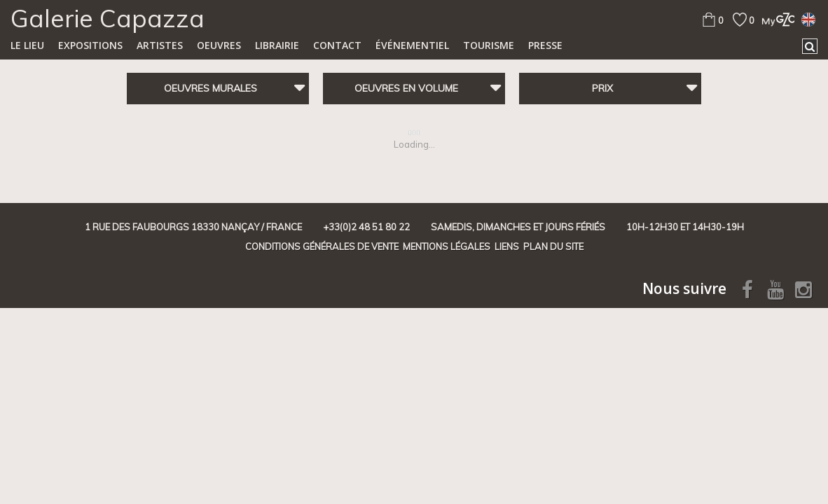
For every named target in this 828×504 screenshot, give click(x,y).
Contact (337, 45)
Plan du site (553, 246)
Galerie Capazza (108, 18)
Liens (507, 246)
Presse (545, 45)
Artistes (160, 45)
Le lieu (27, 45)
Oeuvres (219, 45)
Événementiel (412, 45)
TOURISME (489, 45)
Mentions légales (447, 246)
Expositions (90, 45)
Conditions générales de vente (322, 246)
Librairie (277, 45)
